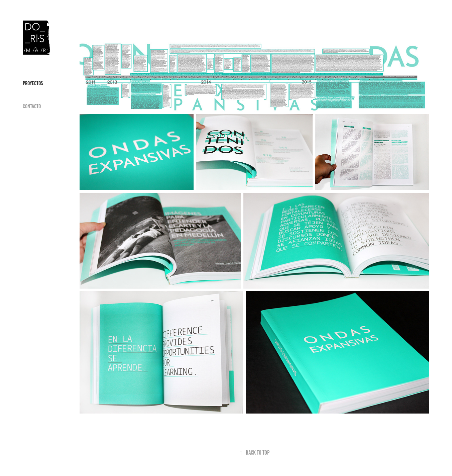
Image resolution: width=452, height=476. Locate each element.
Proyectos (33, 83)
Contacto (32, 106)
